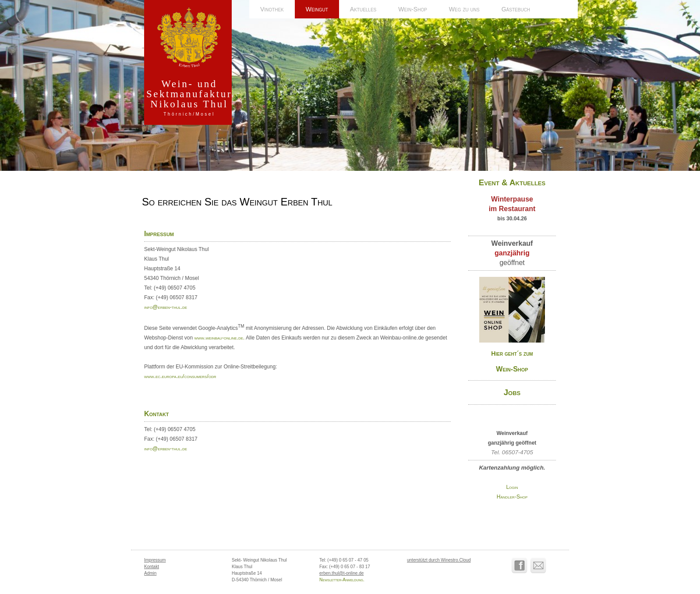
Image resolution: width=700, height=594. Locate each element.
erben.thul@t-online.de (341, 573)
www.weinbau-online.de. (220, 338)
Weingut (317, 9)
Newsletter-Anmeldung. (342, 580)
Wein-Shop (413, 9)
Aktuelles (363, 9)
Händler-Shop (512, 497)
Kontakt (152, 567)
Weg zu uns (464, 9)
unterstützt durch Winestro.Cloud (439, 560)
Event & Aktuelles (512, 182)
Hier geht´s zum (512, 354)
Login (512, 487)
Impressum (155, 560)
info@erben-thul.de (166, 307)
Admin (150, 573)
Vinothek (272, 9)
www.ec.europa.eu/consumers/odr (180, 376)
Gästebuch (516, 9)
